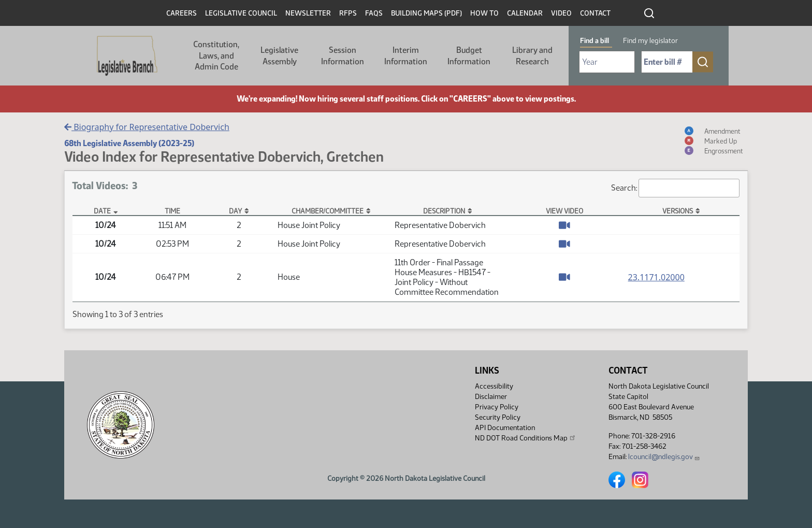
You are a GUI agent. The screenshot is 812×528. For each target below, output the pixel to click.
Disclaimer (491, 397)
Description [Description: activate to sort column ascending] (444, 211)
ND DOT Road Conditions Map (526, 438)
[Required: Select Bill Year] (607, 62)
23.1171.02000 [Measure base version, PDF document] (656, 277)
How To (484, 13)
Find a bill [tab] (594, 41)
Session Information (343, 56)
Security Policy (498, 417)
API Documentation (505, 428)
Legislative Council (241, 13)
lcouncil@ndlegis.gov (664, 457)
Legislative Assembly (279, 56)
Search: (675, 188)
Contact (595, 13)
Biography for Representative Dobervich (147, 127)
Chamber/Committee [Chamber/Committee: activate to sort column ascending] (328, 211)
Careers (182, 13)
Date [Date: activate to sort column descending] (102, 211)
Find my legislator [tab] (650, 41)
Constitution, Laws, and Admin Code (216, 55)
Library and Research (532, 56)
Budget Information (469, 56)
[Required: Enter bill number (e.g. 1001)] (667, 62)
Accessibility (494, 386)
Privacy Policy (497, 407)
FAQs (374, 13)
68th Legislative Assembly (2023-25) (129, 143)
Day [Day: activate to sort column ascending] (235, 211)
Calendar (525, 13)
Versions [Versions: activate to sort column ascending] (678, 211)
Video (561, 13)
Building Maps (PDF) (426, 13)
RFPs (348, 13)
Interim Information (406, 56)
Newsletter (308, 13)
